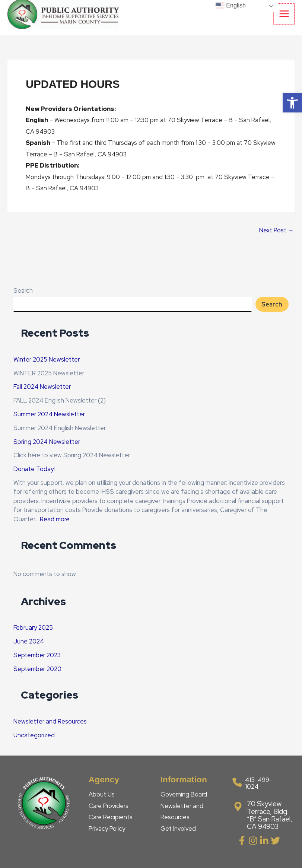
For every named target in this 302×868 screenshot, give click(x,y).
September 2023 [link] (37, 655)
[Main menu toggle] (284, 14)
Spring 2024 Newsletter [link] (47, 442)
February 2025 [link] (33, 627)
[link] (292, 103)
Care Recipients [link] (111, 817)
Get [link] (167, 829)
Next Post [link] (276, 230)
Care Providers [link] (109, 806)
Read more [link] (55, 519)
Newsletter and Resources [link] (50, 721)
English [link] (231, 6)
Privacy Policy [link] (107, 829)
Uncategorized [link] (34, 735)
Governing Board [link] (184, 794)
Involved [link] (185, 829)
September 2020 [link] (37, 669)
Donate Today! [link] (34, 469)
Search (23, 290)
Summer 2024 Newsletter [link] (49, 414)
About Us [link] (102, 794)
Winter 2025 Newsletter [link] (47, 359)
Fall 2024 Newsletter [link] (42, 387)
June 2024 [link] (29, 641)
